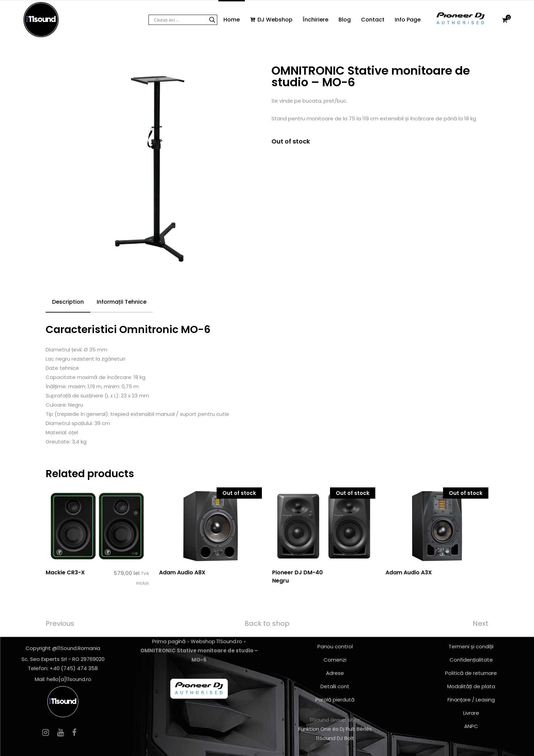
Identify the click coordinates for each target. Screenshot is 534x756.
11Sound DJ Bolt (335, 738)
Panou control (335, 646)
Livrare (471, 713)
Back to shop (267, 623)
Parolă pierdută (335, 700)
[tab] (68, 302)
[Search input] (180, 20)
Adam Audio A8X (182, 572)
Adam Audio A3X (409, 572)
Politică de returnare (471, 673)
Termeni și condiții (471, 646)
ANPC (471, 726)
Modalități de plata (471, 686)
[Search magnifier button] (212, 20)
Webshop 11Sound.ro (216, 641)
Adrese (335, 673)
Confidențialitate (471, 660)
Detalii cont (335, 686)
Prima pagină (169, 641)
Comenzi (335, 660)
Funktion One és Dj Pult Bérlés (335, 729)
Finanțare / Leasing (471, 700)
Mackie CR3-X (65, 572)
